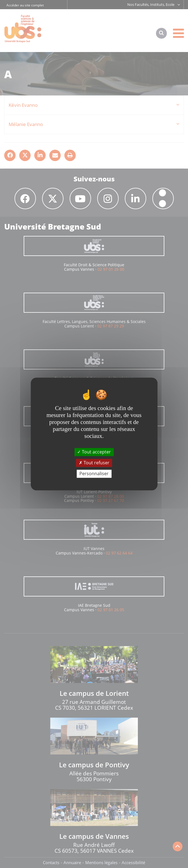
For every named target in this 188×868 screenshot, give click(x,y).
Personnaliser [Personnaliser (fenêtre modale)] (94, 474)
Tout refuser (94, 463)
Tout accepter (94, 452)
